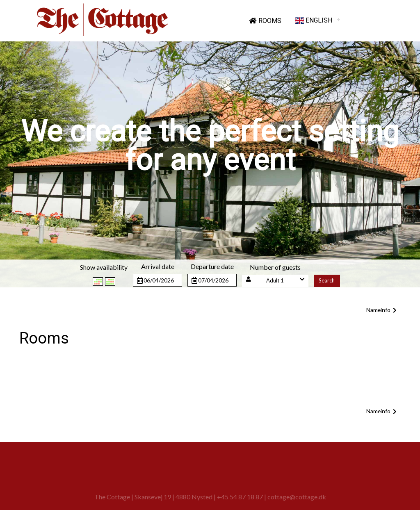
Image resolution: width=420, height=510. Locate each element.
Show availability (104, 267)
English (314, 20)
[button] (275, 281)
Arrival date (158, 266)
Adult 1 (275, 280)
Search (327, 280)
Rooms (265, 21)
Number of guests (275, 267)
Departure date (212, 266)
